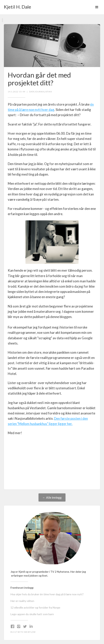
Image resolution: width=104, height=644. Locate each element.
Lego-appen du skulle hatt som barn (32, 614)
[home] (17, 6)
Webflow (30, 632)
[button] (97, 7)
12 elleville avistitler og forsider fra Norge (35, 607)
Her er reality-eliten (22, 601)
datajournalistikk (41, 92)
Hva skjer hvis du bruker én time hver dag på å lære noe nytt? (47, 594)
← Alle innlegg (52, 497)
